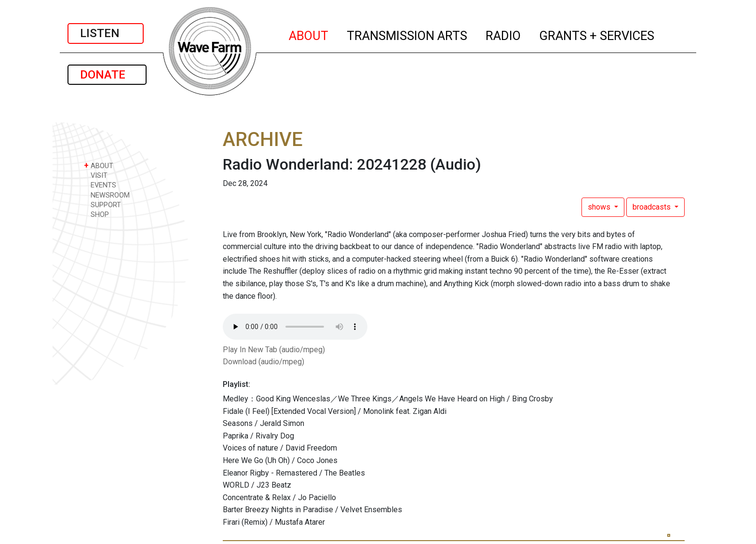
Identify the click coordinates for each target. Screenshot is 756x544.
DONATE (107, 75)
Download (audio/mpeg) (263, 362)
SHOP (96, 214)
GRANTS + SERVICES (597, 34)
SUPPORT (102, 205)
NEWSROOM (107, 195)
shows (600, 207)
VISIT (96, 175)
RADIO (504, 34)
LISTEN (106, 33)
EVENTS (100, 185)
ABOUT (309, 34)
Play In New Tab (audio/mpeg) (274, 350)
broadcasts (653, 207)
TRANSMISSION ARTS (407, 34)
